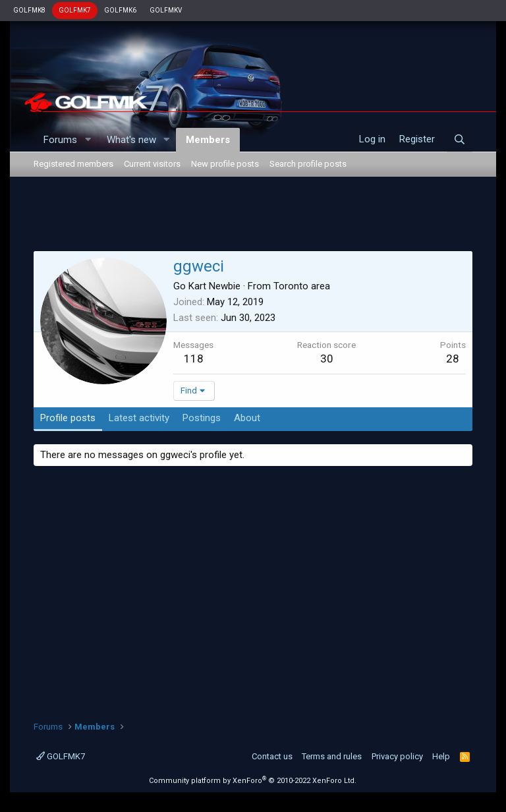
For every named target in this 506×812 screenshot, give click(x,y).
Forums (60, 140)
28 (453, 359)
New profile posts (225, 164)
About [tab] (247, 418)
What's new (131, 140)
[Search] (460, 140)
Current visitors (152, 164)
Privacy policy (397, 756)
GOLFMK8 (29, 10)
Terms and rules (332, 756)
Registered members (73, 164)
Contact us (272, 756)
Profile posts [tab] (68, 418)
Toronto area (302, 286)
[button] (88, 140)
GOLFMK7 (75, 10)
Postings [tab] (202, 418)
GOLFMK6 (120, 10)
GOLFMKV (166, 10)
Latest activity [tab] (139, 418)
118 (194, 359)
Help (441, 756)
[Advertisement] (253, 216)
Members (208, 140)
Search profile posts (308, 164)
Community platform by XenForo (253, 781)
